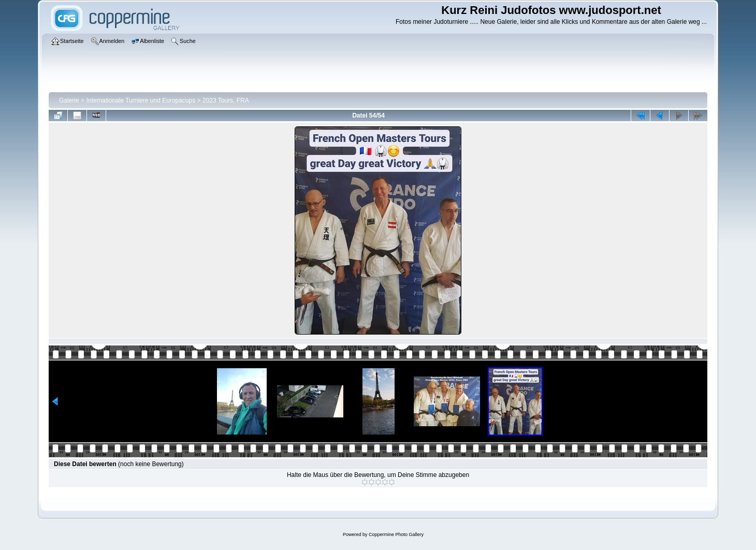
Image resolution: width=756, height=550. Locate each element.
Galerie (69, 100)
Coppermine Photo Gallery (396, 534)
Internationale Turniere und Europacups (141, 100)
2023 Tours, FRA (226, 100)
